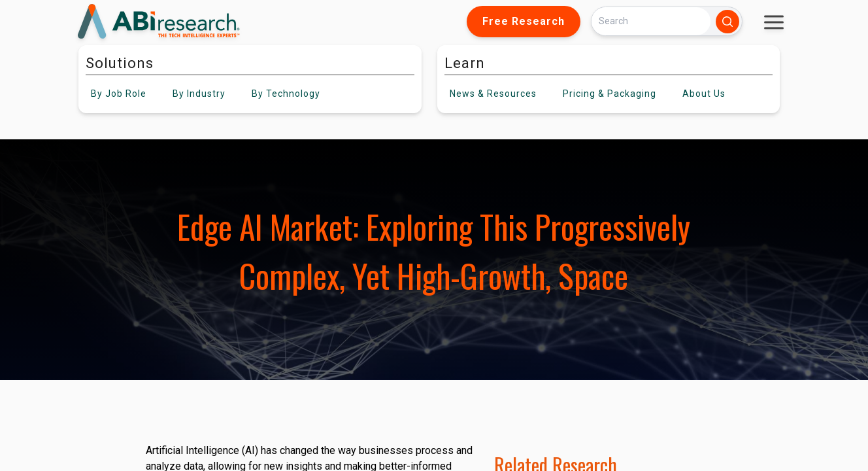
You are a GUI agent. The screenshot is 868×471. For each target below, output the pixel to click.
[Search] (651, 21)
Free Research (524, 21)
